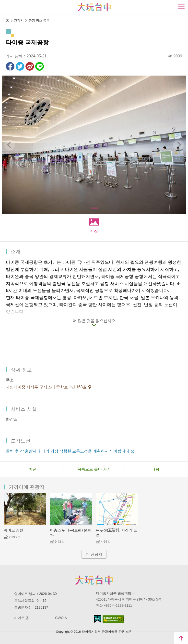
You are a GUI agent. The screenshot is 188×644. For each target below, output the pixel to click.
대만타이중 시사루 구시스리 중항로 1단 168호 (47, 387)
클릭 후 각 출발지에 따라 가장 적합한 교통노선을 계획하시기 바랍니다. (68, 451)
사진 (94, 231)
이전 (33, 469)
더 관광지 (94, 554)
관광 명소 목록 (39, 20)
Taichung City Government (94, 580)
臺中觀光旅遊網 (94, 7)
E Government (98, 619)
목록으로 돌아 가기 (94, 469)
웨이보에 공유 (30, 66)
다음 (155, 469)
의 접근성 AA (113, 619)
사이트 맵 (22, 618)
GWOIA (61, 618)
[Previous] (10, 145)
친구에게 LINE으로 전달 (40, 66)
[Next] (178, 145)
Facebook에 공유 (10, 66)
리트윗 (20, 66)
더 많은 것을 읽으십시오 (94, 321)
